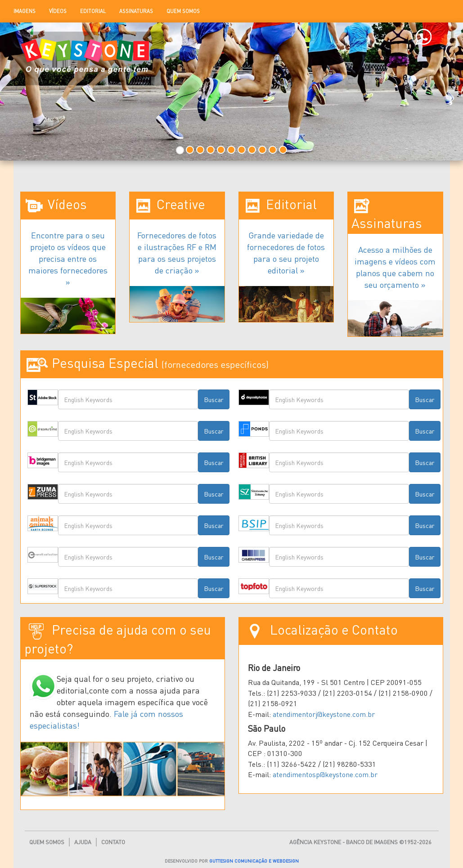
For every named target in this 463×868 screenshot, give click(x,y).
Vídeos (58, 11)
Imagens (25, 11)
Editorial (93, 11)
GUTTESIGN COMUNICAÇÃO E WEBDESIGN (254, 861)
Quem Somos (183, 11)
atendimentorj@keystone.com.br (324, 714)
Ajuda (83, 842)
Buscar (214, 399)
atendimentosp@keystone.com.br (325, 774)
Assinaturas (136, 11)
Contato (113, 842)
